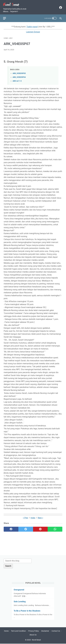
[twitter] (26, 528)
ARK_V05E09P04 (19, 76)
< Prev (26, 516)
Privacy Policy (34, 631)
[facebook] (60, 6)
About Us (33, 635)
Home (6, 631)
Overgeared (19, 589)
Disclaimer (45, 631)
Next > (40, 516)
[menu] (7, 16)
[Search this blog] (18, 561)
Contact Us (56, 631)
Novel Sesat (36, 640)
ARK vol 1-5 (17, 80)
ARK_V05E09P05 (19, 72)
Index (33, 516)
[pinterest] (40, 528)
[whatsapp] (55, 528)
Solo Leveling (20, 601)
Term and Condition (18, 631)
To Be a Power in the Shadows (27, 611)
